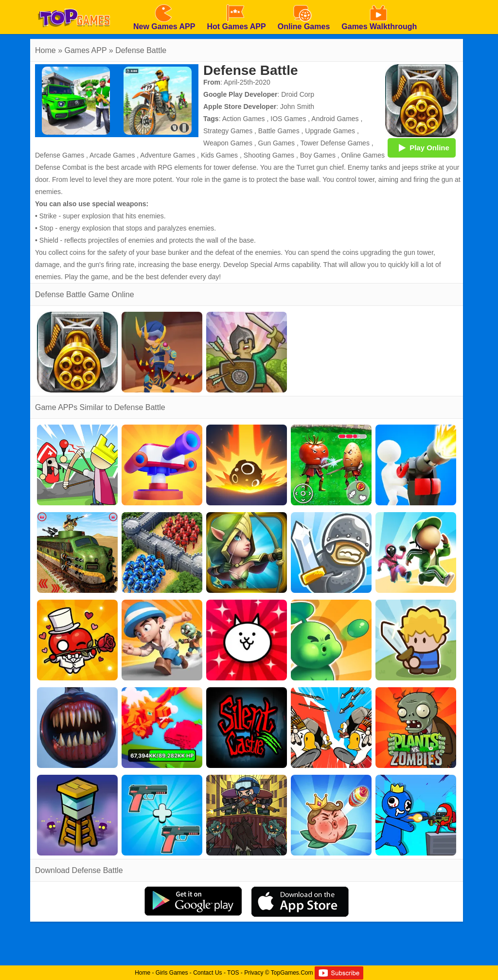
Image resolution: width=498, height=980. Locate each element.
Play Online (422, 147)
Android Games (335, 119)
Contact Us (207, 973)
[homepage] (74, 3)
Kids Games (219, 155)
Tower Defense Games (335, 143)
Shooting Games (269, 155)
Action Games (244, 119)
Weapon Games (228, 143)
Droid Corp (298, 94)
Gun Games (276, 143)
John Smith (297, 107)
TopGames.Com (292, 973)
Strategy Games (228, 131)
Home (45, 50)
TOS (233, 973)
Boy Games (318, 155)
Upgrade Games (330, 131)
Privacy (254, 973)
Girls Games (172, 973)
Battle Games (279, 131)
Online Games (363, 155)
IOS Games (288, 119)
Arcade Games (112, 155)
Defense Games (60, 155)
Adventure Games (168, 155)
